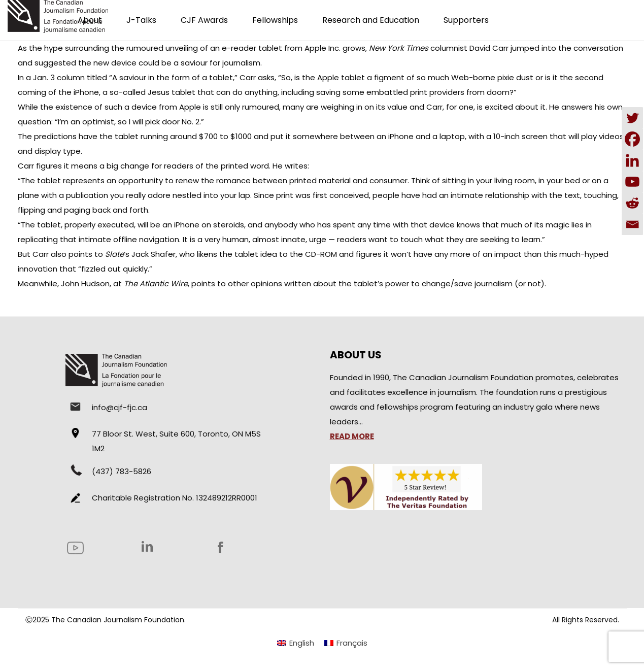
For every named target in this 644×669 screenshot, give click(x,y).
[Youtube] (632, 182)
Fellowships (275, 20)
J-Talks (141, 20)
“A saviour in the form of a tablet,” (173, 77)
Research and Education (371, 20)
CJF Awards (204, 20)
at (150, 283)
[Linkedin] (632, 160)
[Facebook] (632, 139)
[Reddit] (632, 203)
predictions (55, 136)
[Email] (632, 224)
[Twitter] (632, 118)
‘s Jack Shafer (140, 254)
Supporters (466, 20)
